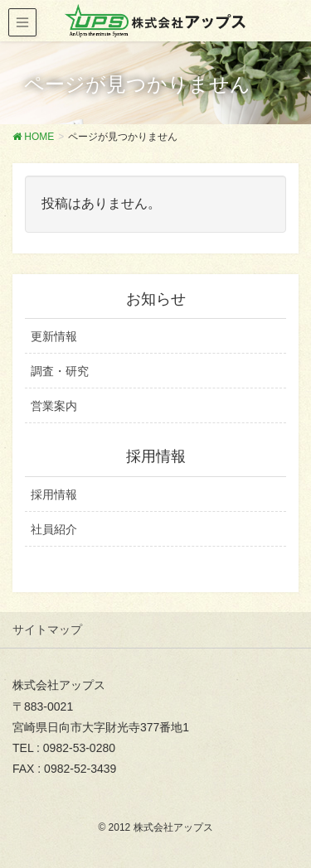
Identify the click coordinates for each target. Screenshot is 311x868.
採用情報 (54, 494)
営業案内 (54, 406)
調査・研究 (60, 371)
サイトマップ (47, 629)
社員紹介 (54, 529)
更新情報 (54, 336)
